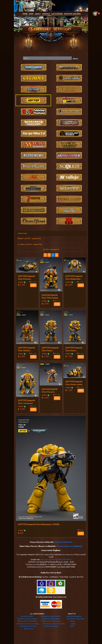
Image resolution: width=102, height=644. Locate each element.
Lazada (73, 624)
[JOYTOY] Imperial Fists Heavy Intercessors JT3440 (74, 349)
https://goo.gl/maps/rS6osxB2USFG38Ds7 (56, 559)
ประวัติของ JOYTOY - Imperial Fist (30, 244)
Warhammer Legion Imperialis (54, 624)
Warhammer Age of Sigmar (28, 619)
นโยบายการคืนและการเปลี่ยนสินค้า (69, 546)
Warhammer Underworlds (51, 621)
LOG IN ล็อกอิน (57, 14)
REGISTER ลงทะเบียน (72, 14)
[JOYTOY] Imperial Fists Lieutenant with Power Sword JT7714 (26, 402)
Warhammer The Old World (27, 621)
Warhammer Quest (51, 626)
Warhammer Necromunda (51, 616)
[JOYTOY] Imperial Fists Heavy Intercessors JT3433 (50, 349)
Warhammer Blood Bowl (51, 619)
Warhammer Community (75, 619)
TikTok (72, 626)
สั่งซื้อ (33, 285)
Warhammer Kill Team (28, 626)
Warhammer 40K (27, 616)
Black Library (29, 629)
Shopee (72, 621)
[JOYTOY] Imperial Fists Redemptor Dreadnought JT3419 (74, 277)
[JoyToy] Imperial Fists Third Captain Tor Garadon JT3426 (50, 296)
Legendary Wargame (74, 616)
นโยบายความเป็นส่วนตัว (63, 542)
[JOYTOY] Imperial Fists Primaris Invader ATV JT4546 (26, 277)
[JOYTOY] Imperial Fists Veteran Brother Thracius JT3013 (26, 349)
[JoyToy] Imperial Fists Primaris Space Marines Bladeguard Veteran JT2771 (51, 390)
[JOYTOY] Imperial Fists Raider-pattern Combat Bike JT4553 (75, 383)
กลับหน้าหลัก (22, 233)
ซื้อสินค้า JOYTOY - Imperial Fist (29, 239)
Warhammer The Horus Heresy (28, 624)
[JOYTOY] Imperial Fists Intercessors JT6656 (39, 524)
